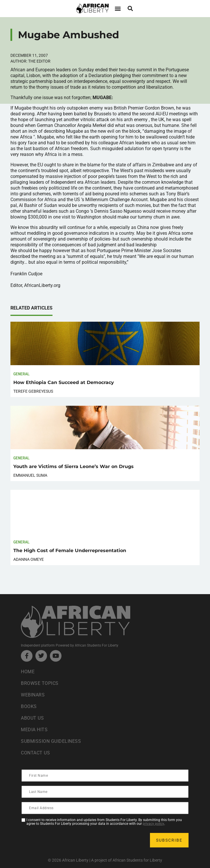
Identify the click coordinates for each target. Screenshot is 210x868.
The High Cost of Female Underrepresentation (70, 551)
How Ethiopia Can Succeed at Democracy (64, 382)
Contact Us (35, 753)
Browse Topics (40, 683)
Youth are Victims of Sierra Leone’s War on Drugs (74, 466)
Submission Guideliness (51, 741)
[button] (118, 9)
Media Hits (34, 730)
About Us (32, 718)
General (21, 374)
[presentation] (66, 840)
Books (29, 706)
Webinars (33, 695)
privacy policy (153, 824)
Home (28, 672)
